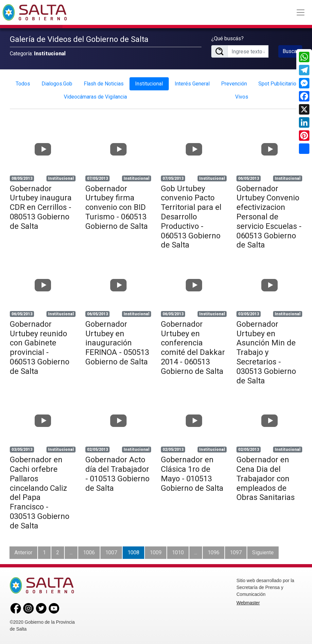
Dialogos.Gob (57, 84)
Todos (23, 84)
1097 (236, 552)
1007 (111, 552)
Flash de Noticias (104, 84)
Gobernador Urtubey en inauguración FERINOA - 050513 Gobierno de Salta (117, 343)
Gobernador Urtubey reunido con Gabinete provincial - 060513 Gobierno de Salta (40, 348)
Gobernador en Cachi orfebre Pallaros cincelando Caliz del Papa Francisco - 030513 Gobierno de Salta (40, 493)
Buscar (290, 51)
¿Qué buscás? (227, 38)
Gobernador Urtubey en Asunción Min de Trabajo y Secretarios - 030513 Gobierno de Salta (266, 352)
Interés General (192, 84)
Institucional (149, 84)
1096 (214, 552)
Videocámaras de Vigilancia (95, 97)
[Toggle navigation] (301, 12)
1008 (133, 552)
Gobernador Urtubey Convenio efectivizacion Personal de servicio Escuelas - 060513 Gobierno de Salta (269, 217)
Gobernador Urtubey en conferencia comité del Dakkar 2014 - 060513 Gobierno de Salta (193, 348)
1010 (178, 552)
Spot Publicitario (277, 84)
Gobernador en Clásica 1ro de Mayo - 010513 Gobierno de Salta (192, 474)
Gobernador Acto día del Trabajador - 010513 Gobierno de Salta (117, 474)
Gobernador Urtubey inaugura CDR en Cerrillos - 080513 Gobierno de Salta (41, 207)
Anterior (23, 552)
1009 (156, 552)
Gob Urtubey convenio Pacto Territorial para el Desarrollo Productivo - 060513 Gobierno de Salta (191, 217)
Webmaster (248, 603)
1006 (89, 552)
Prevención (234, 84)
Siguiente (263, 552)
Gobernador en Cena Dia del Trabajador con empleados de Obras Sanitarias (266, 478)
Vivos (242, 97)
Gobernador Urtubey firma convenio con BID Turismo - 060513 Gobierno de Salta (117, 207)
